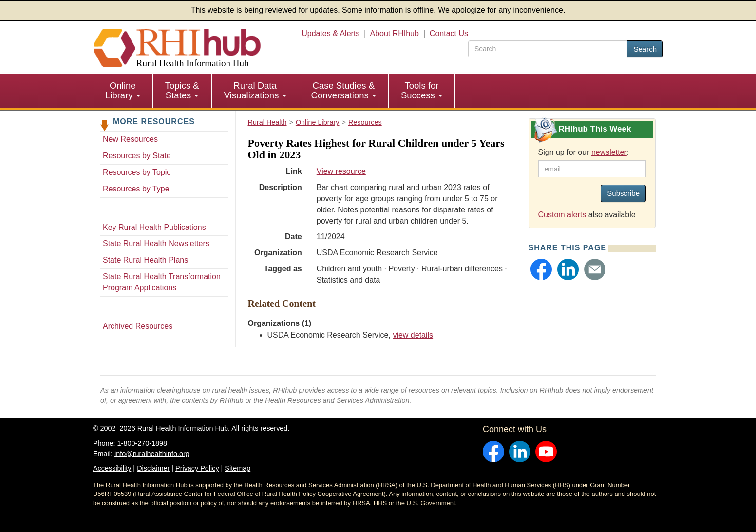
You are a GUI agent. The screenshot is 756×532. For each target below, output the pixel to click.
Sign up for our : (584, 152)
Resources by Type (136, 189)
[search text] (548, 49)
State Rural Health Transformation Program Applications (162, 282)
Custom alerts (562, 215)
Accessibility (112, 468)
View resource (341, 171)
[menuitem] (123, 91)
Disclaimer (153, 468)
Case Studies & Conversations (344, 90)
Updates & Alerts (331, 33)
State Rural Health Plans (145, 260)
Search (645, 49)
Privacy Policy (197, 468)
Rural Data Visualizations (255, 90)
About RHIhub (394, 33)
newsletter (609, 152)
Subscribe (623, 193)
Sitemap (237, 468)
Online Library (123, 90)
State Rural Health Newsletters (156, 243)
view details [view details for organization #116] (413, 335)
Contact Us (449, 33)
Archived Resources (138, 326)
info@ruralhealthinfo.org (152, 454)
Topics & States (182, 90)
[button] (541, 269)
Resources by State (137, 156)
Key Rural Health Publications (154, 227)
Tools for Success (422, 90)
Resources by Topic (137, 172)
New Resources (130, 139)
